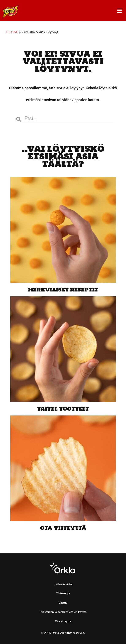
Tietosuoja (63, 593)
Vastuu (63, 602)
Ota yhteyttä (63, 528)
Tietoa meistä (63, 584)
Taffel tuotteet (63, 409)
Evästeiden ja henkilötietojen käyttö (63, 612)
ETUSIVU (12, 32)
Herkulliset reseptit (63, 289)
